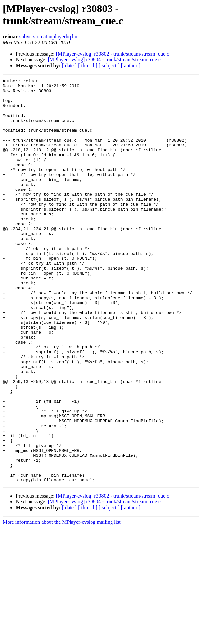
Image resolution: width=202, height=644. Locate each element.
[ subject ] (109, 66)
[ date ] (69, 66)
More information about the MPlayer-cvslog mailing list (62, 603)
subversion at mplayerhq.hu (48, 37)
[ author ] (131, 66)
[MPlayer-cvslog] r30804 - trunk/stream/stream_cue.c (104, 60)
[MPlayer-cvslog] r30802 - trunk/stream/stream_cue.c (112, 54)
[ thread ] (88, 66)
